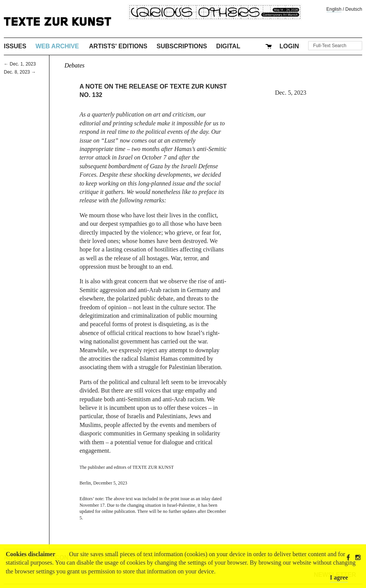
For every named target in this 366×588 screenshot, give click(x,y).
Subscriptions (182, 46)
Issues (15, 46)
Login (289, 46)
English (334, 9)
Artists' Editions (118, 46)
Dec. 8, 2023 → (20, 72)
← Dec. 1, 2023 (20, 64)
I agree (339, 577)
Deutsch (354, 9)
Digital (228, 46)
